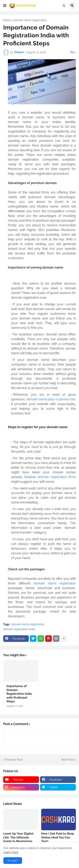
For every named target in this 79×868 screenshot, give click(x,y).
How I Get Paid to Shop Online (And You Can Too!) (58, 837)
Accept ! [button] (13, 861)
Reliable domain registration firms (50, 477)
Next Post (68, 760)
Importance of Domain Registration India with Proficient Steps (19, 694)
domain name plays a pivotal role (51, 399)
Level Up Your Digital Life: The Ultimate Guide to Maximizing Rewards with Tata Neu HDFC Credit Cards (20, 841)
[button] (5, 6)
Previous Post (14, 760)
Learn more (11, 852)
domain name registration (30, 20)
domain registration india (19, 629)
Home (7, 20)
